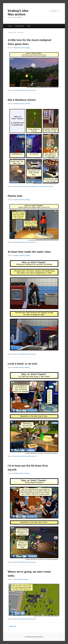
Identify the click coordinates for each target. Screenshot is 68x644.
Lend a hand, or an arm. (23, 364)
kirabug (28, 48)
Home (10, 26)
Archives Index (19, 26)
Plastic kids (15, 196)
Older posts (12, 626)
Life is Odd (21, 90)
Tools (28, 26)
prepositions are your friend (38, 187)
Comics (15, 90)
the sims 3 (33, 90)
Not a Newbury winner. (22, 100)
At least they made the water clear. (29, 252)
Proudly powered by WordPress (34, 637)
